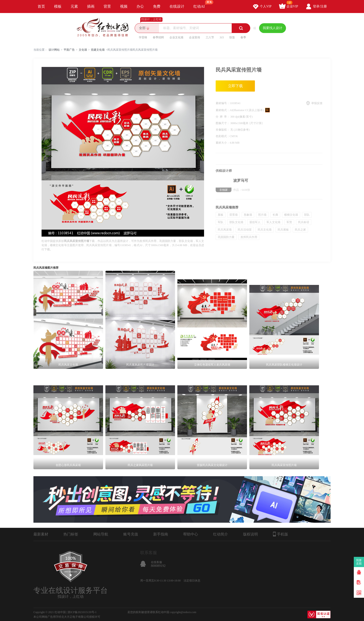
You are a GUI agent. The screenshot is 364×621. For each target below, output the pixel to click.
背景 (107, 6)
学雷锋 (143, 37)
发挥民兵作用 (249, 237)
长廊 (275, 215)
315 (222, 37)
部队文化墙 (236, 222)
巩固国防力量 (226, 237)
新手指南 (161, 534)
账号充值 (131, 534)
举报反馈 (317, 103)
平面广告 (69, 50)
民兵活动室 (245, 230)
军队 (221, 222)
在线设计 (177, 6)
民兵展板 (283, 230)
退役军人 (255, 222)
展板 (221, 215)
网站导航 (101, 534)
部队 (307, 215)
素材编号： (223, 103)
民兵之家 (300, 230)
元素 (74, 6)
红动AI (201, 4)
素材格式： (223, 110)
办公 (140, 6)
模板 (58, 6)
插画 (91, 6)
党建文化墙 (98, 50)
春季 (243, 37)
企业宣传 (195, 37)
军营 (289, 222)
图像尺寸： (223, 123)
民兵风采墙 (225, 230)
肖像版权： (223, 130)
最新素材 (41, 534)
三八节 (210, 37)
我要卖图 (359, 562)
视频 (124, 6)
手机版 (281, 534)
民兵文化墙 (265, 230)
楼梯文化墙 (291, 215)
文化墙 (83, 50)
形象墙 (248, 215)
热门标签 (71, 534)
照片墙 (262, 215)
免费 (157, 6)
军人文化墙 (273, 222)
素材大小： (223, 143)
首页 (41, 6)
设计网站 (54, 50)
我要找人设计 (273, 28)
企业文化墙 (176, 37)
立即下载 (235, 86)
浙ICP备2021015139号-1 (82, 612)
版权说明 (250, 534)
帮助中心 (191, 534)
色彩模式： (223, 136)
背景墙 (234, 215)
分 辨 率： (223, 117)
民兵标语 (304, 222)
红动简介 (221, 534)
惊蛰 (232, 37)
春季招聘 (158, 37)
